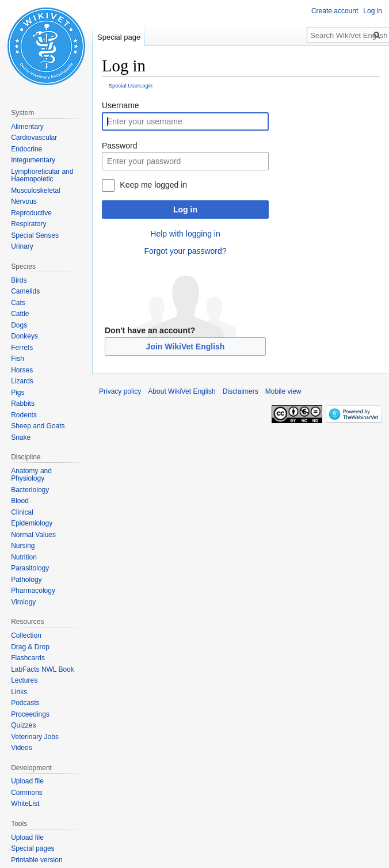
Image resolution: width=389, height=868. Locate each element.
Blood (20, 501)
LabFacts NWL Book (43, 669)
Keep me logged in (153, 185)
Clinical (22, 512)
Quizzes (23, 725)
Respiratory (28, 224)
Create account (335, 11)
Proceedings (30, 714)
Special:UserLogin (131, 85)
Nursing (23, 546)
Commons (27, 793)
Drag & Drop (30, 647)
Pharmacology (33, 591)
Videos (21, 748)
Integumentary (33, 160)
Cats (18, 303)
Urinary (22, 246)
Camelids (25, 291)
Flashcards (28, 658)
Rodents (24, 415)
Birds (19, 280)
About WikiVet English (182, 391)
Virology (23, 602)
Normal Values (33, 535)
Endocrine (26, 149)
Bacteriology (30, 490)
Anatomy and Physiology (31, 475)
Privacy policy (120, 391)
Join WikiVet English (186, 347)
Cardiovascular (34, 138)
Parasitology (30, 568)
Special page (119, 37)
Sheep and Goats (38, 426)
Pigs (18, 393)
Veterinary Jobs (35, 737)
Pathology (26, 580)
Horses (22, 370)
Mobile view (283, 391)
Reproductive (31, 213)
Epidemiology (32, 523)
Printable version (37, 860)
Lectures (24, 680)
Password (119, 146)
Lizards (22, 381)
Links (19, 692)
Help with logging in (185, 234)
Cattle (20, 314)
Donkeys (24, 336)
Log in (185, 210)
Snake (21, 437)
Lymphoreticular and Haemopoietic (42, 176)
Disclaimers (241, 391)
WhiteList (25, 804)
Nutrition (24, 557)
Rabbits (23, 403)
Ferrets (22, 348)
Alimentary (27, 127)
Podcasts (25, 703)
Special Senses (35, 235)
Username (121, 105)
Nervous (24, 201)
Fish (18, 359)
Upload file (27, 781)
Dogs (19, 325)
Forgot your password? (185, 251)
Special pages (33, 848)
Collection (26, 635)
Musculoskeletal (35, 191)
